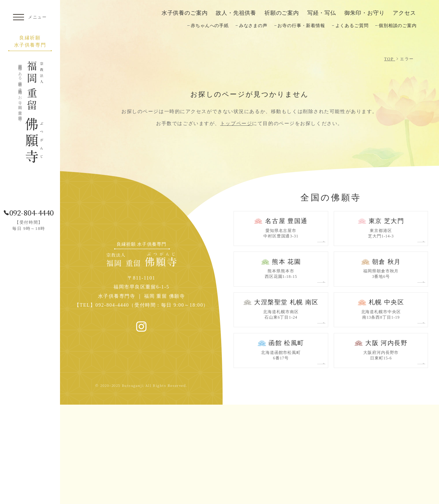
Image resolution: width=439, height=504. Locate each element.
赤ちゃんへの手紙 (210, 26)
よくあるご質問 (352, 26)
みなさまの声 (253, 26)
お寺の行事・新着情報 (301, 26)
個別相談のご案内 (398, 26)
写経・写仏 (322, 13)
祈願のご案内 (282, 13)
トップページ (236, 223)
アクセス (404, 13)
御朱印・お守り (365, 13)
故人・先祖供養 (236, 13)
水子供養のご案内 (185, 13)
